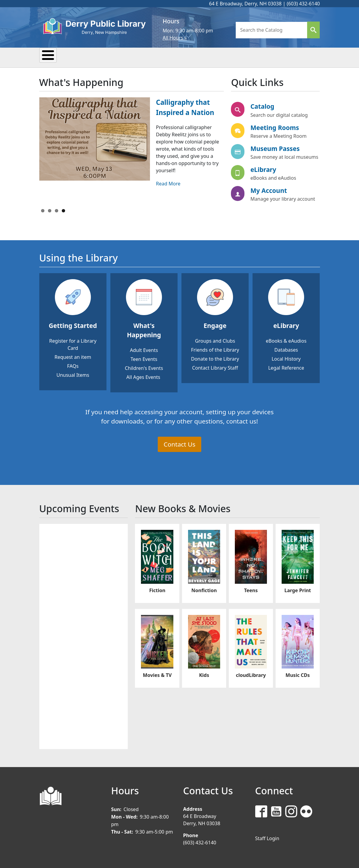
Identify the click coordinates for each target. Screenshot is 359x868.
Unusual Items (73, 374)
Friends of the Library (215, 349)
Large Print (298, 589)
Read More (168, 183)
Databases (286, 349)
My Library (63, 57)
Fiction (157, 589)
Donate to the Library (215, 358)
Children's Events (144, 367)
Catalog (262, 106)
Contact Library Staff (215, 367)
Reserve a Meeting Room (278, 135)
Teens (250, 57)
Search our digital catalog (279, 114)
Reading (142, 57)
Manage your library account (283, 198)
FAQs (73, 365)
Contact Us (180, 443)
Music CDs (298, 674)
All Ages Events (143, 376)
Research (184, 57)
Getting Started (73, 325)
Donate (286, 57)
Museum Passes (275, 148)
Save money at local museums (284, 156)
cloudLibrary (251, 674)
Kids (220, 57)
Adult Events (144, 349)
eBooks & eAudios (286, 340)
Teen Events (144, 358)
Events (104, 57)
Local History (286, 358)
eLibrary (263, 169)
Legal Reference (286, 367)
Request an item (73, 356)
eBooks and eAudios (273, 177)
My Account (269, 190)
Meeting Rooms (275, 127)
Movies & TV (157, 674)
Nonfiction (204, 589)
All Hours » (175, 38)
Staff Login (267, 837)
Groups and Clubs (215, 340)
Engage (215, 325)
